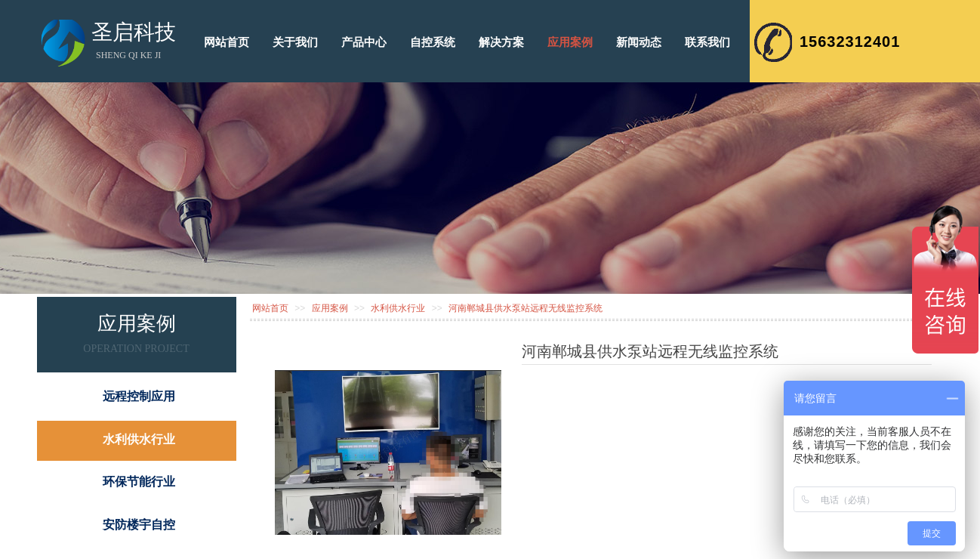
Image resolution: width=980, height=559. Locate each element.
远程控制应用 (139, 396)
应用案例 (330, 308)
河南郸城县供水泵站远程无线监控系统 (525, 308)
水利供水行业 (398, 308)
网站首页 (270, 308)
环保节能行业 (139, 482)
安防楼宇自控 (139, 525)
